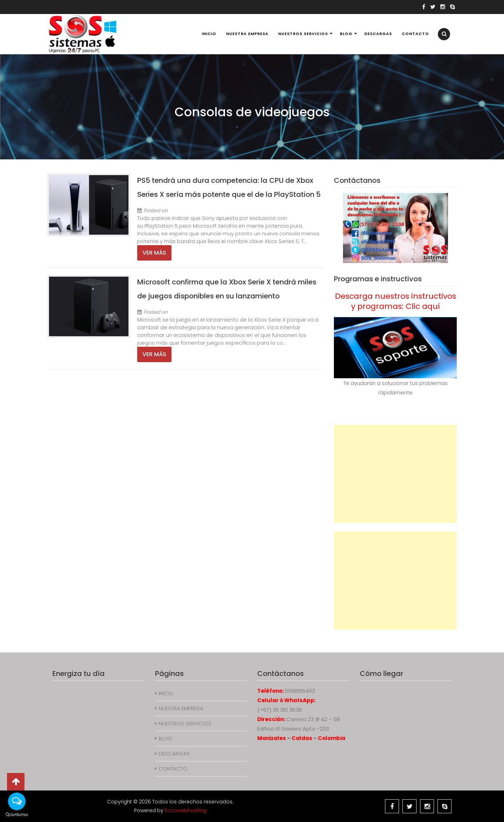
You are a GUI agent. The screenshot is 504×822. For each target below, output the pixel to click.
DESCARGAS (378, 34)
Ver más (154, 253)
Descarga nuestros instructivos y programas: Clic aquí (395, 301)
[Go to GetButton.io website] (17, 815)
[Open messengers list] (17, 801)
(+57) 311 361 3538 (280, 710)
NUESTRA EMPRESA (247, 34)
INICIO (209, 34)
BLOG (346, 34)
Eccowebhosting (186, 810)
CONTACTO (415, 34)
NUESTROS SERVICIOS (303, 34)
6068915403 (300, 691)
